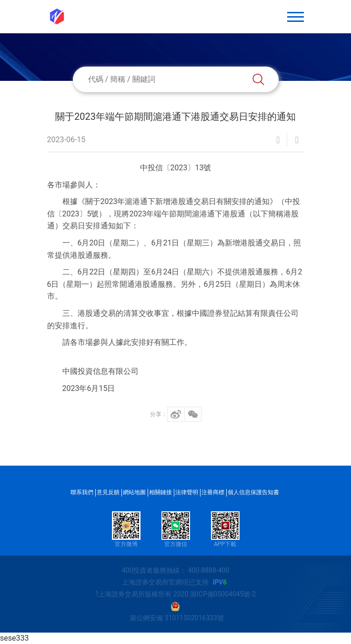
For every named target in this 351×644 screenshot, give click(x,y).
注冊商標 (213, 492)
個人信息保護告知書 (253, 492)
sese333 (14, 638)
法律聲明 (187, 492)
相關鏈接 (160, 492)
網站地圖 (134, 492)
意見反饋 (108, 492)
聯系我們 (82, 492)
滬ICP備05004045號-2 (223, 594)
